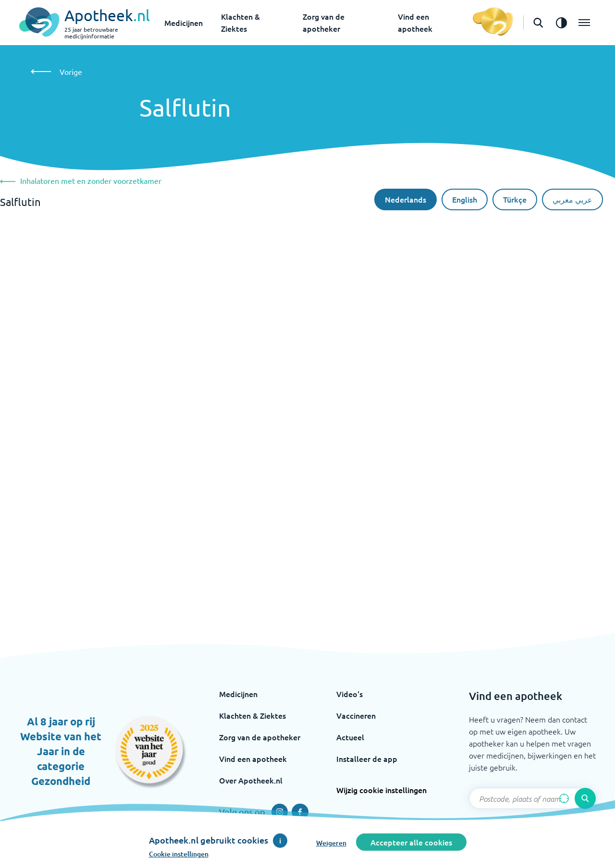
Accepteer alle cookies (411, 842)
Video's (350, 694)
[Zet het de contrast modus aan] (561, 23)
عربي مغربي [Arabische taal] (572, 199)
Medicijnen (184, 23)
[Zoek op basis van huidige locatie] (564, 798)
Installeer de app (367, 759)
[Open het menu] (584, 23)
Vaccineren (356, 715)
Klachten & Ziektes (252, 715)
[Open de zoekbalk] (538, 23)
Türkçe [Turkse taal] (515, 199)
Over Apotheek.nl (251, 780)
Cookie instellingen (179, 854)
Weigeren (331, 843)
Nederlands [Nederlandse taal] (406, 199)
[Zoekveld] (532, 798)
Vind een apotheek (253, 759)
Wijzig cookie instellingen (381, 790)
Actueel (350, 737)
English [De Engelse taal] (465, 199)
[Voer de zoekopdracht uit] (585, 798)
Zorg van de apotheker (260, 737)
